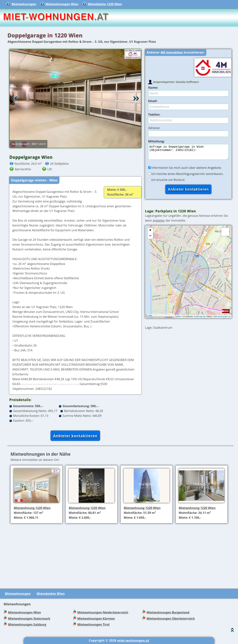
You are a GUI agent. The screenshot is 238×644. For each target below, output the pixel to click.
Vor (136, 99)
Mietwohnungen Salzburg (27, 624)
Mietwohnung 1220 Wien (32, 508)
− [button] (150, 239)
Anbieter (159, 223)
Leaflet (178, 319)
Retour (14, 99)
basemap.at (199, 319)
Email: (153, 101)
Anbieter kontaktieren (75, 436)
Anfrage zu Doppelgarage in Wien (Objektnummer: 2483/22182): (188, 153)
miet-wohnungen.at (222, 319)
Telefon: (154, 115)
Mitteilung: (156, 141)
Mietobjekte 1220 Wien (105, 4)
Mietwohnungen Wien (62, 4)
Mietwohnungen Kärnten (96, 619)
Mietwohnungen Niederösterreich (103, 612)
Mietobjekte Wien (51, 594)
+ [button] (150, 234)
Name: (153, 88)
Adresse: (154, 128)
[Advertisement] (121, 552)
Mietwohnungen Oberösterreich (171, 619)
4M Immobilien (172, 52)
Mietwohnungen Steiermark (29, 619)
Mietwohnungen (24, 4)
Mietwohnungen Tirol (93, 624)
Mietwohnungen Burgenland (168, 612)
